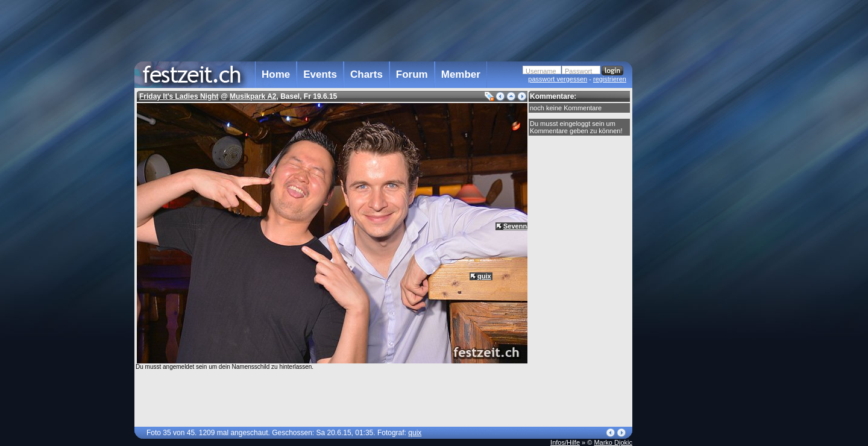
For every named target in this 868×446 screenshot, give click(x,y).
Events (320, 74)
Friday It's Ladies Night (179, 96)
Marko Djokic (613, 442)
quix (484, 276)
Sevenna (517, 226)
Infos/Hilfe (565, 442)
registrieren (610, 79)
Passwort (578, 71)
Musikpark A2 (253, 96)
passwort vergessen (558, 79)
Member (461, 74)
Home (276, 74)
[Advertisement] (685, 243)
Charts (366, 74)
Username (541, 71)
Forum (412, 74)
